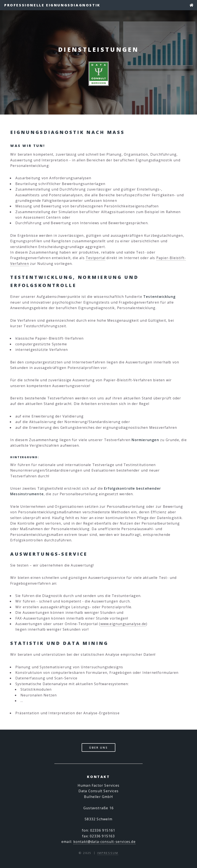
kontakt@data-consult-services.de (104, 842)
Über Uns (98, 747)
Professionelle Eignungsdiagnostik (52, 5)
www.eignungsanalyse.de (123, 624)
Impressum (108, 853)
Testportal (96, 258)
